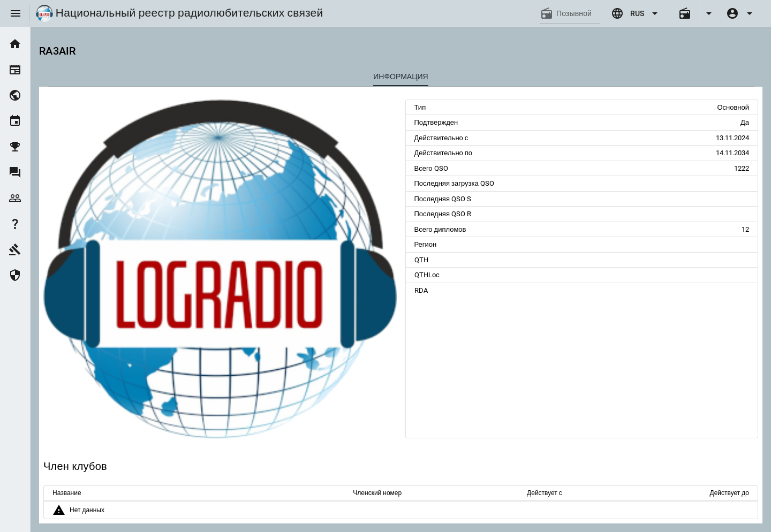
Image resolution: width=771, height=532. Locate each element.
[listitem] (15, 44)
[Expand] (709, 13)
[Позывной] (578, 13)
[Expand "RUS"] (636, 13)
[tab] (401, 77)
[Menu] (16, 13)
